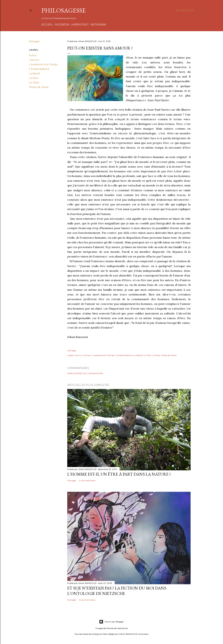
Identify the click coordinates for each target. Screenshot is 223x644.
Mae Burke (122, 628)
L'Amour (34, 60)
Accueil (47, 25)
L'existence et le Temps (43, 64)
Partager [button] (34, 41)
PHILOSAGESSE (64, 10)
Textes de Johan (39, 87)
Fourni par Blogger (111, 622)
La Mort (34, 78)
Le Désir (34, 83)
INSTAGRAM (98, 25)
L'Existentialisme (39, 69)
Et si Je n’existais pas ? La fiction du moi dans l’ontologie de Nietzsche (117, 591)
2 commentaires (87, 481)
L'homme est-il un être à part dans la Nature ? (119, 474)
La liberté (35, 74)
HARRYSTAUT (80, 25)
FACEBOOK (62, 25)
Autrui (33, 55)
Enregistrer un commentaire (85, 373)
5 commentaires (87, 600)
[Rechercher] (185, 10)
